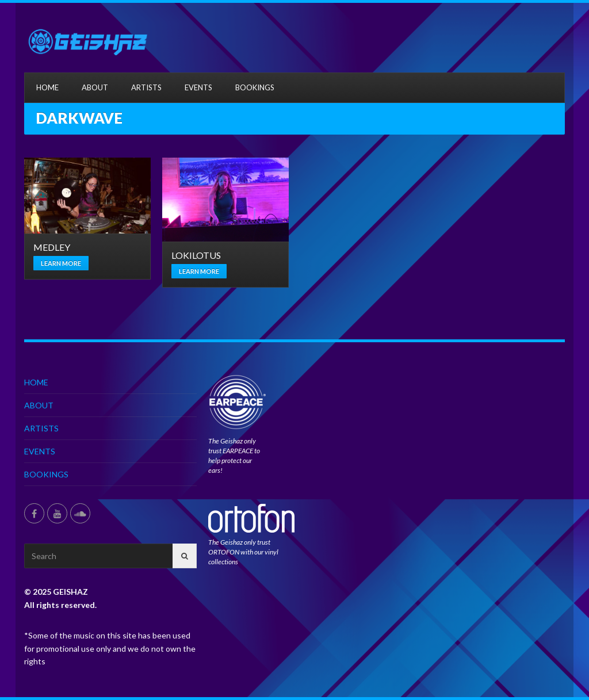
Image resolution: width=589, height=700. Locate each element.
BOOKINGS (255, 87)
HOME (47, 87)
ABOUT (95, 87)
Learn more (61, 263)
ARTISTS (146, 87)
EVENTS (198, 87)
